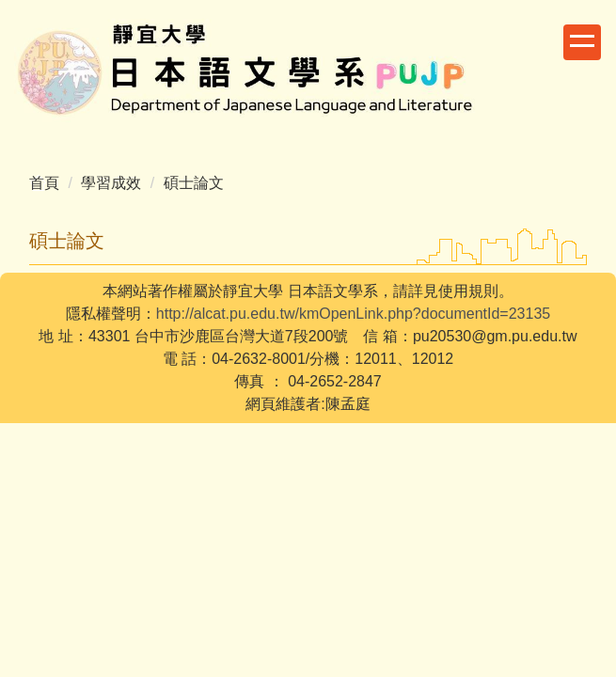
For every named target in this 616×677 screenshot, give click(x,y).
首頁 (44, 183)
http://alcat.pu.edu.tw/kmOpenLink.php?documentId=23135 (353, 314)
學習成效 (111, 183)
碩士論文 (194, 183)
